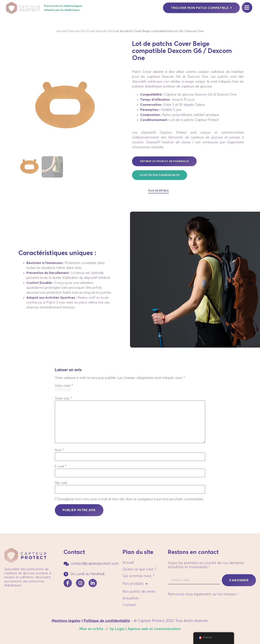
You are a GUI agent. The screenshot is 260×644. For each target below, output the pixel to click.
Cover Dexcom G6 (100, 31)
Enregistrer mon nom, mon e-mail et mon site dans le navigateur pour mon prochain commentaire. (131, 499)
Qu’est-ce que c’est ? (139, 569)
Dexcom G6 (76, 31)
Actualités (131, 598)
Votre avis (63, 398)
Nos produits (135, 584)
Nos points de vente (139, 592)
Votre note (64, 386)
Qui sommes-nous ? (138, 576)
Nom (60, 450)
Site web (61, 483)
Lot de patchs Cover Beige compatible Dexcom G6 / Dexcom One (159, 31)
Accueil (61, 31)
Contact (129, 605)
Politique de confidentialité (107, 621)
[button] (160, 175)
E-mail (61, 466)
